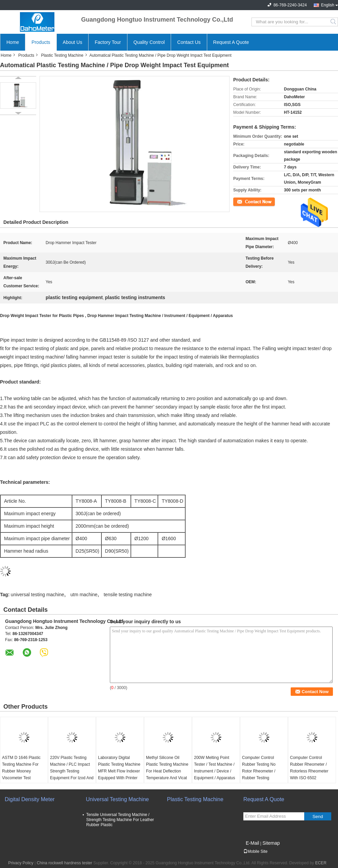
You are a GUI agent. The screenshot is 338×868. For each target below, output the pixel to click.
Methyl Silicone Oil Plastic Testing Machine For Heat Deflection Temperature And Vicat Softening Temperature (167, 771)
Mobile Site (255, 851)
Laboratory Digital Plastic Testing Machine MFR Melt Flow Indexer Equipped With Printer (119, 768)
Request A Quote (231, 42)
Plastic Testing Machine (62, 55)
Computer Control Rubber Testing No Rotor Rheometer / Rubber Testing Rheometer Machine (260, 771)
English (328, 5)
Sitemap (271, 843)
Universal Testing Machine (117, 799)
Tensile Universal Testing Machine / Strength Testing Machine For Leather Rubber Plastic (120, 820)
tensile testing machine (128, 595)
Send (318, 817)
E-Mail (252, 843)
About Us (73, 42)
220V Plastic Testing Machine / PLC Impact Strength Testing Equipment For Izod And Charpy (72, 771)
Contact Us (189, 42)
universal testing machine (38, 595)
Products (41, 42)
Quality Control (149, 42)
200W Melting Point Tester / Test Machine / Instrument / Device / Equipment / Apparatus (214, 768)
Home (13, 42)
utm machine (84, 595)
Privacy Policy (21, 863)
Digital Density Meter (30, 799)
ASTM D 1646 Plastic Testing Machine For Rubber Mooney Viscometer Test (21, 768)
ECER (321, 863)
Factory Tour (108, 42)
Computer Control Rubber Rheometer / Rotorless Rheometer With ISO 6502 (309, 768)
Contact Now (245, 201)
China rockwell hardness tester (65, 863)
